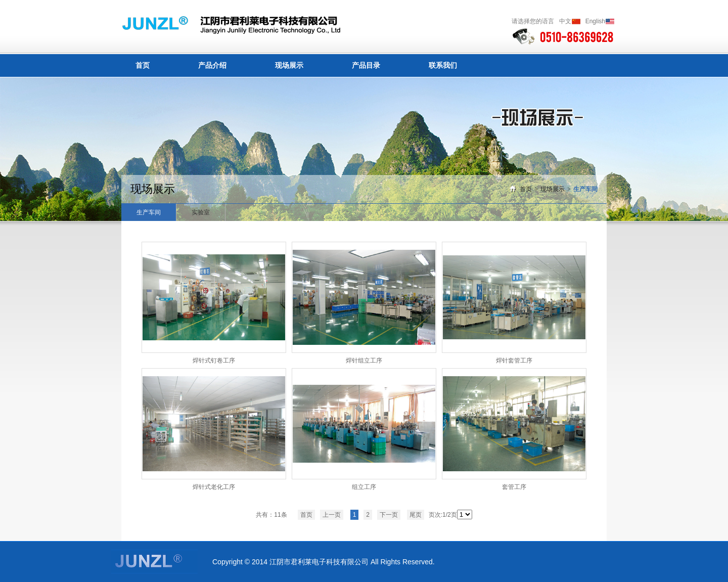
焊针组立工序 (364, 361)
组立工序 (364, 487)
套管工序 (514, 487)
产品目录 (366, 65)
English (595, 21)
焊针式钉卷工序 (214, 361)
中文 (565, 21)
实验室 (201, 212)
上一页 (332, 515)
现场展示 (289, 65)
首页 (143, 65)
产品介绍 (212, 65)
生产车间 (585, 189)
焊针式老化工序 (214, 487)
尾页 (416, 515)
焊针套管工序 (514, 361)
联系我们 (443, 65)
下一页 (389, 515)
